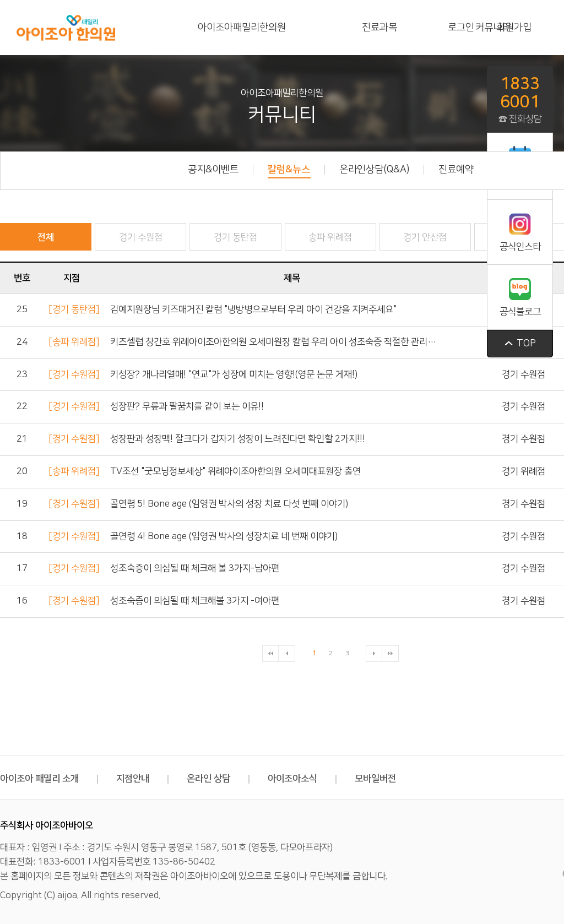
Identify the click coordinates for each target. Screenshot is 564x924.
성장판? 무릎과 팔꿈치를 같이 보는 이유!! (187, 406)
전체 (46, 237)
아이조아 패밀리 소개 (49, 779)
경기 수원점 (141, 237)
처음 (270, 654)
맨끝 (391, 654)
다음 (374, 654)
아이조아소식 (302, 779)
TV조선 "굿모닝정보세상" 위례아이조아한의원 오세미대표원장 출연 (235, 471)
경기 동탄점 (235, 237)
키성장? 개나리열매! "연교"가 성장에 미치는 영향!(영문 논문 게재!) (234, 374)
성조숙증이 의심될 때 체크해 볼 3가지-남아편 (195, 568)
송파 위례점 (330, 237)
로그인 (461, 28)
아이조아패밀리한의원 (242, 28)
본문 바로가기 (0, 0)
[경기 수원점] (74, 374)
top (520, 344)
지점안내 (142, 779)
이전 (287, 654)
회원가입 (514, 28)
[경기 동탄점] (74, 309)
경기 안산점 (425, 237)
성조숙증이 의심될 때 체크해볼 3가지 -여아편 (195, 601)
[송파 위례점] (74, 342)
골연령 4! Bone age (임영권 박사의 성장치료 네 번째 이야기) (224, 536)
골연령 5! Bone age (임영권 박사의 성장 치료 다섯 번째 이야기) (229, 504)
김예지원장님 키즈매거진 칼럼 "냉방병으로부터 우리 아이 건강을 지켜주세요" (253, 309)
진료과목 (379, 28)
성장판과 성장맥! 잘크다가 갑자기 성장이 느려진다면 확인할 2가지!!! (238, 439)
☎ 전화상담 (520, 99)
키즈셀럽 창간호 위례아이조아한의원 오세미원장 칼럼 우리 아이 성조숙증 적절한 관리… (273, 342)
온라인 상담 (218, 779)
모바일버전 (375, 779)
